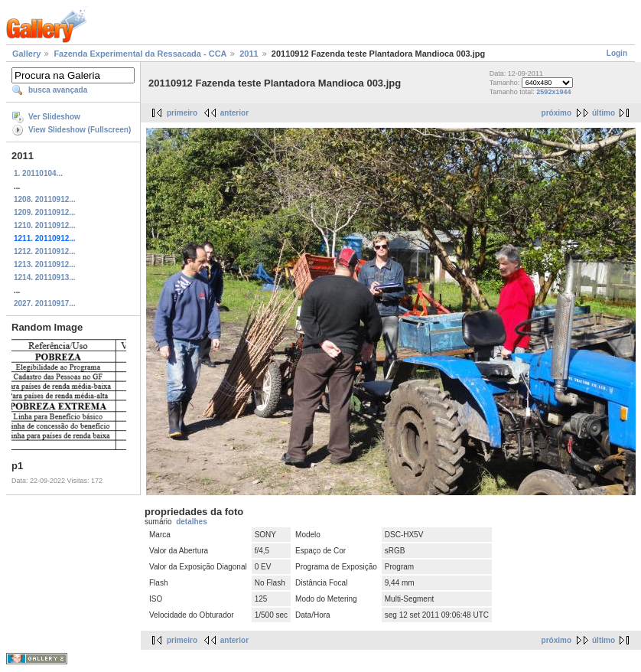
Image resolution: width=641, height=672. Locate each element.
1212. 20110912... (45, 251)
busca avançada (58, 90)
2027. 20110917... (45, 303)
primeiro (182, 113)
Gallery (26, 54)
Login (617, 53)
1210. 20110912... (45, 225)
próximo (556, 113)
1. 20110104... (38, 173)
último (604, 113)
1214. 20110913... (45, 277)
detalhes (192, 522)
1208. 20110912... (45, 199)
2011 (249, 54)
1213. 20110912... (45, 264)
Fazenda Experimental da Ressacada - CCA (140, 54)
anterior (234, 113)
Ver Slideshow (54, 117)
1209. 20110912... (45, 212)
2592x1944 (553, 92)
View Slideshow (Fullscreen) (80, 130)
